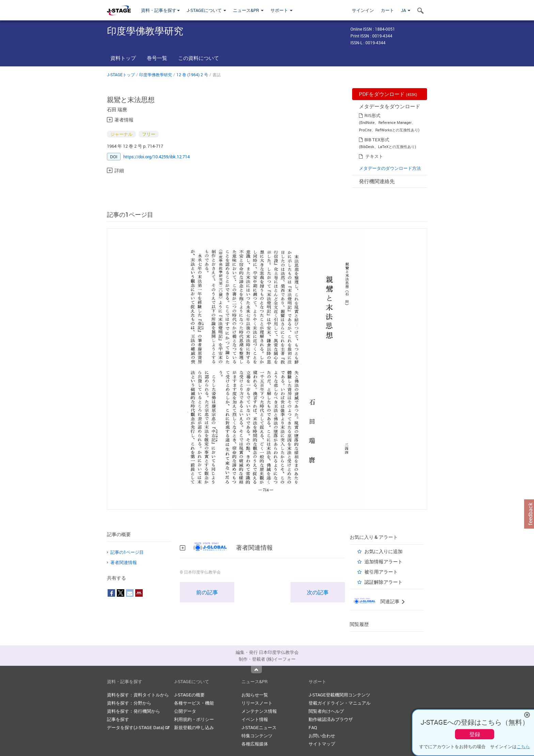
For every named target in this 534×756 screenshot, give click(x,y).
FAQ (313, 727)
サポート (281, 10)
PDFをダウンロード (388, 94)
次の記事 (318, 592)
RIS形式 (372, 115)
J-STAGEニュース (259, 727)
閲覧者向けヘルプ (326, 711)
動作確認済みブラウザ (331, 719)
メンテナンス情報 (259, 711)
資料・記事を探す (160, 10)
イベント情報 (255, 719)
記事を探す (118, 719)
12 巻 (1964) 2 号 (192, 75)
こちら (523, 746)
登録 (475, 734)
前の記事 (207, 592)
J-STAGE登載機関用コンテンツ (339, 695)
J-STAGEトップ (121, 75)
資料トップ (123, 58)
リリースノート (257, 703)
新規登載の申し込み (194, 727)
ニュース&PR (248, 10)
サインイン (363, 10)
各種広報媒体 (255, 744)
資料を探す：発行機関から (133, 711)
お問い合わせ (322, 736)
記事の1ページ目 (127, 552)
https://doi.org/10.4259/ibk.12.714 (156, 157)
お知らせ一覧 (255, 695)
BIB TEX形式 (377, 140)
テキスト (374, 156)
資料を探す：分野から (129, 703)
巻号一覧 (157, 58)
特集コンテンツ (257, 736)
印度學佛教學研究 (156, 75)
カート (387, 10)
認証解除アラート (383, 582)
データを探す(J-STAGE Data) (138, 727)
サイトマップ (322, 744)
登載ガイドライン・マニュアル (340, 703)
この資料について (199, 58)
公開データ (185, 711)
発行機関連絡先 (377, 181)
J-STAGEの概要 (189, 695)
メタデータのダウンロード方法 (390, 168)
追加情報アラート (383, 561)
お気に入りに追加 (383, 551)
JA (406, 10)
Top (256, 670)
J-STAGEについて (206, 10)
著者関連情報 (124, 562)
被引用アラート (381, 572)
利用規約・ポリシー (194, 719)
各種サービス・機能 (194, 703)
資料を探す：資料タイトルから (138, 695)
